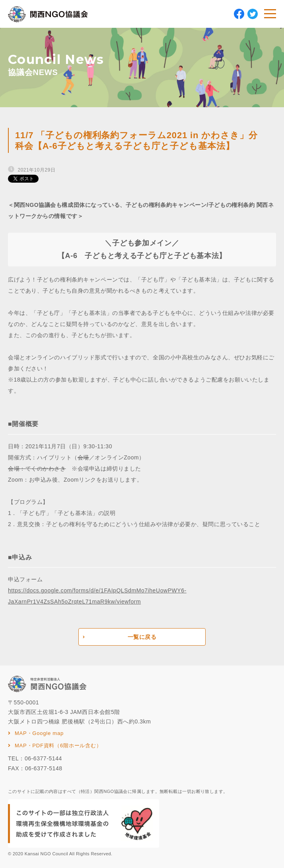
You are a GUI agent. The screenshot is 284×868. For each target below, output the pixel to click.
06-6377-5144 (43, 758)
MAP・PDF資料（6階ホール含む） (58, 746)
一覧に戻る (142, 637)
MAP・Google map (39, 733)
